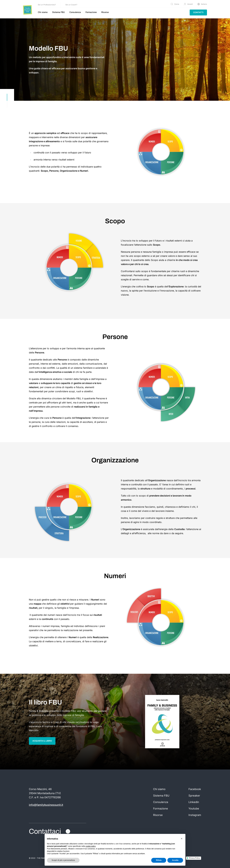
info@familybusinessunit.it (46, 805)
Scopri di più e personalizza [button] (63, 860)
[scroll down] (7, 101)
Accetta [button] (175, 860)
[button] (182, 839)
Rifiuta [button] (159, 860)
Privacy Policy (194, 858)
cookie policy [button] (91, 846)
